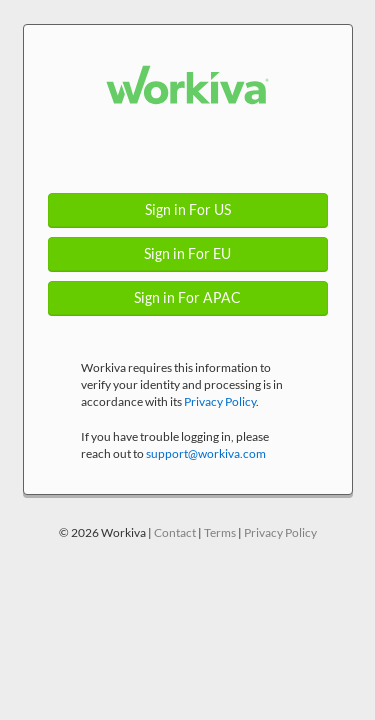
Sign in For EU (187, 254)
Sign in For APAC (187, 298)
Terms (220, 532)
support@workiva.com (206, 453)
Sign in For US (188, 210)
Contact (175, 532)
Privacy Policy (220, 401)
